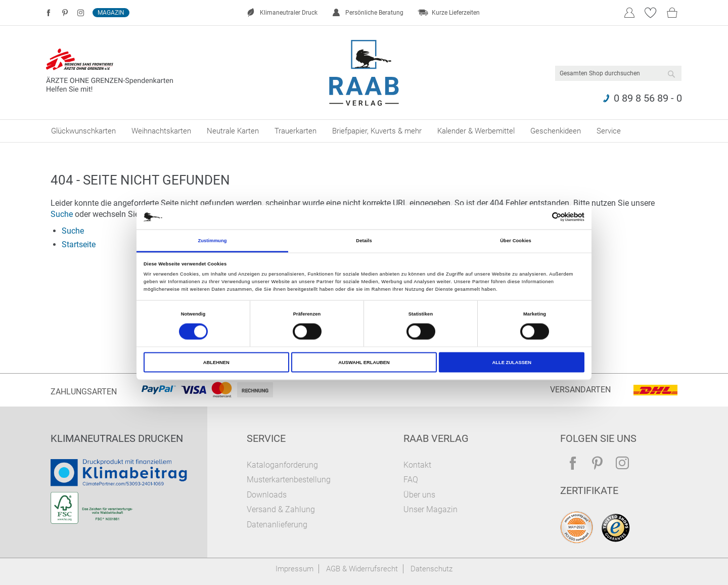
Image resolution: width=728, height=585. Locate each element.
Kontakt (417, 465)
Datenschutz (431, 569)
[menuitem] (83, 131)
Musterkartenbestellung (289, 480)
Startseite (79, 244)
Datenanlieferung (277, 525)
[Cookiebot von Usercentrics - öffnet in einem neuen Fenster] (540, 217)
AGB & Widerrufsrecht (362, 569)
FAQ (411, 480)
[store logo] (364, 73)
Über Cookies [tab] (516, 240)
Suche (62, 214)
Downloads (267, 495)
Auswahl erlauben (364, 363)
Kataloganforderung (282, 465)
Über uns (419, 495)
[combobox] (618, 73)
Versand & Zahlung (281, 509)
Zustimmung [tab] (212, 240)
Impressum (294, 569)
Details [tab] (364, 240)
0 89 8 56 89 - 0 (648, 98)
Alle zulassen (511, 363)
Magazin (111, 13)
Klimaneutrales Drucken (117, 438)
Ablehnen (216, 363)
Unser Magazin (430, 509)
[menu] (364, 131)
